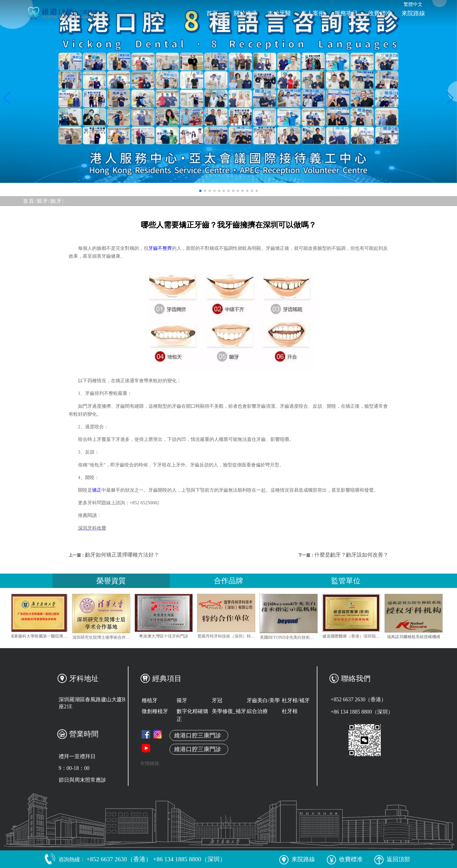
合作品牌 (229, 581)
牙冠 (217, 700)
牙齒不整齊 (160, 248)
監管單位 (346, 581)
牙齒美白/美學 (263, 700)
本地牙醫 (279, 13)
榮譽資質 (111, 581)
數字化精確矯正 (192, 715)
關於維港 (246, 13)
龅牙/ (57, 201)
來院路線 (413, 13)
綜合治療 (257, 711)
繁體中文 (413, 4)
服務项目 (346, 13)
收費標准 (380, 13)
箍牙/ (44, 201)
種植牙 (150, 700)
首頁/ (30, 201)
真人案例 (313, 13)
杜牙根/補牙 (296, 700)
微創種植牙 (155, 711)
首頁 (212, 13)
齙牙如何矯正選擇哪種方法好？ (122, 555)
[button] (200, 191)
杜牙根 (290, 711)
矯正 (97, 490)
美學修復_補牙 (229, 711)
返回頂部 (392, 859)
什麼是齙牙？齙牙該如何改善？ (351, 555)
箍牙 (182, 700)
